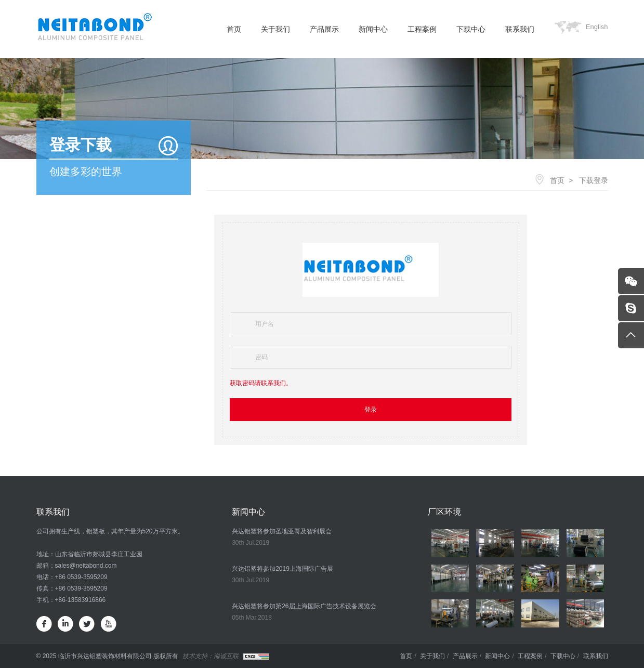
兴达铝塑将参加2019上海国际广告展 (282, 569)
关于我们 (275, 29)
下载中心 (471, 29)
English (597, 27)
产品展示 (324, 29)
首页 (234, 29)
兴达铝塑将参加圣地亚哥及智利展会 (282, 531)
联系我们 (520, 29)
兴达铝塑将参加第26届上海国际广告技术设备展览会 (304, 606)
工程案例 (422, 29)
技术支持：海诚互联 (211, 656)
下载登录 (594, 180)
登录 (371, 410)
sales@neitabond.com (86, 566)
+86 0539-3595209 (81, 577)
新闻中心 (373, 29)
